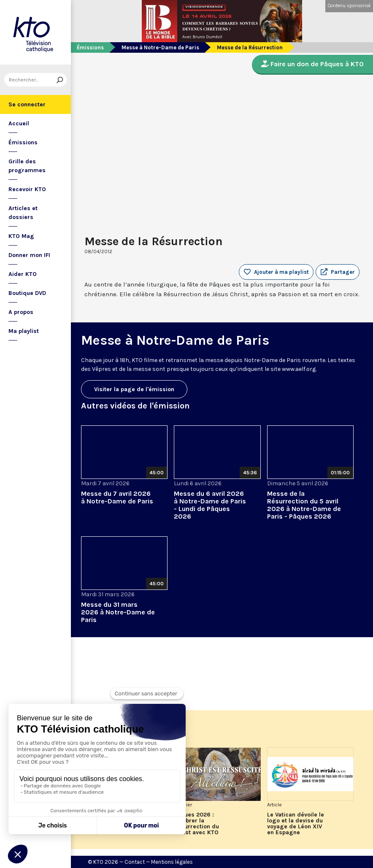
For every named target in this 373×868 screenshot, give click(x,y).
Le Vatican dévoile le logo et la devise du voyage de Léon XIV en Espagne (296, 824)
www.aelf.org (299, 369)
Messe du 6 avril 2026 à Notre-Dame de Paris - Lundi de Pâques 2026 (210, 505)
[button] (338, 272)
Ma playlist (24, 331)
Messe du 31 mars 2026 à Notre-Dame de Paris (118, 612)
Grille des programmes (27, 166)
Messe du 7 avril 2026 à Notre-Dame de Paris (117, 497)
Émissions (23, 142)
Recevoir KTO (27, 189)
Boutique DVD (27, 293)
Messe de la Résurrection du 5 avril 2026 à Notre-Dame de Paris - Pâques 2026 (304, 505)
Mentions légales (172, 862)
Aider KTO (23, 274)
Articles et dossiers (23, 213)
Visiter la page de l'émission (134, 389)
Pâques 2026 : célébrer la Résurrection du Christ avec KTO (196, 824)
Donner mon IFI (29, 255)
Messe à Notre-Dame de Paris (160, 47)
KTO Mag (21, 236)
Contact (135, 862)
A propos (21, 312)
